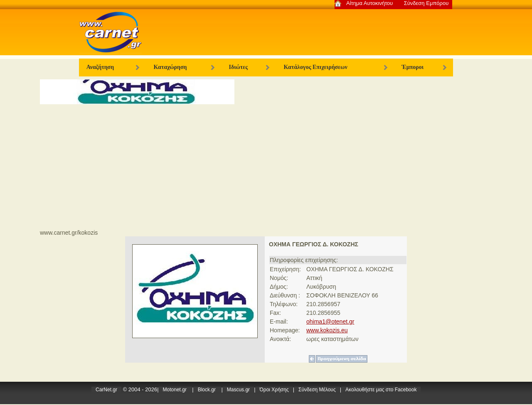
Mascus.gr (238, 390)
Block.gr (208, 390)
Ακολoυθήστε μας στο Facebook (381, 390)
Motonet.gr (176, 390)
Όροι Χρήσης (274, 390)
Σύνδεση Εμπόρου (426, 3)
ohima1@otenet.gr (330, 322)
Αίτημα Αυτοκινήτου (369, 3)
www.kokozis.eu (327, 330)
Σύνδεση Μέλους (317, 390)
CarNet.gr (106, 390)
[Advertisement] (266, 167)
